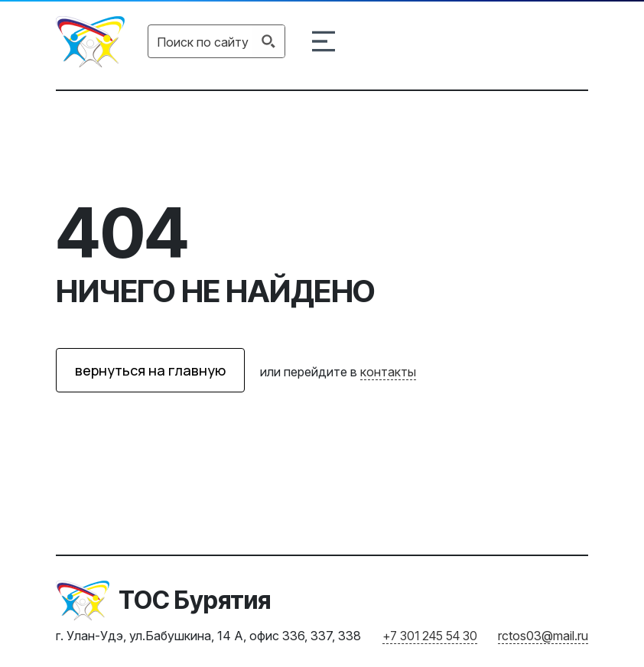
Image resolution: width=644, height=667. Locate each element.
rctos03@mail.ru (543, 636)
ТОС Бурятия (195, 600)
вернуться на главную (150, 370)
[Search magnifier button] (268, 41)
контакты (388, 372)
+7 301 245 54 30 (430, 636)
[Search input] (203, 41)
